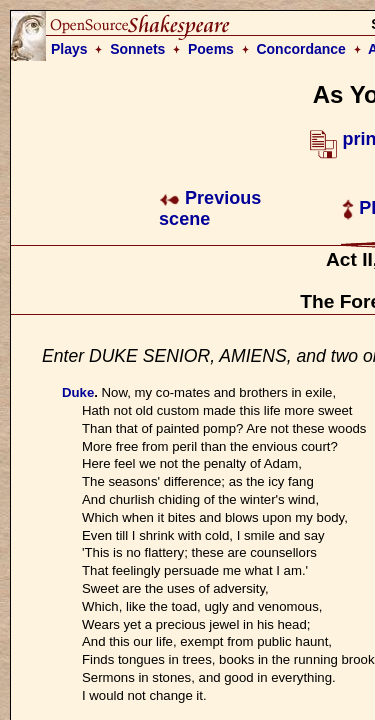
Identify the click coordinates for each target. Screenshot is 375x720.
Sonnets (137, 49)
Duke (78, 392)
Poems (211, 49)
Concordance (300, 49)
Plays (69, 49)
